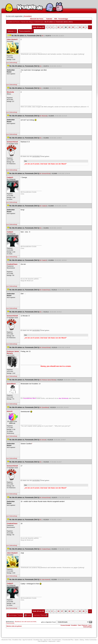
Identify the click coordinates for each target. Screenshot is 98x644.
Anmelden (27, 16)
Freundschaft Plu (68, 640)
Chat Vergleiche (43, 641)
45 (80, 27)
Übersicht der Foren (37, 19)
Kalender (49, 19)
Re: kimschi (43, 440)
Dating (82, 640)
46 (83, 27)
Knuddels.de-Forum (13, 22)
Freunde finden (56, 640)
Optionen (12, 31)
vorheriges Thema (15, 615)
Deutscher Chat (6, 640)
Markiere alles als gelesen (14, 626)
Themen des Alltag (27, 22)
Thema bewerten (26, 31)
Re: (43, 36)
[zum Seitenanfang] (12, 62)
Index (28, 615)
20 (73, 27)
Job (58, 641)
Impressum (52, 641)
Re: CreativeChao (45, 290)
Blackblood (18, 622)
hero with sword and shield (29, 622)
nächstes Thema (41, 615)
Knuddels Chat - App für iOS (42, 640)
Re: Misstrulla (43, 116)
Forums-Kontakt (65, 625)
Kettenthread (39, 22)
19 (69, 27)
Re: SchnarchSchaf (45, 174)
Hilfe (56, 19)
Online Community (91, 640)
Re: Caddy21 (43, 206)
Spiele (77, 640)
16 (58, 27)
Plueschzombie (10, 623)
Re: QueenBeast (44, 407)
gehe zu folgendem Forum (48, 622)
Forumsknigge (63, 19)
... (55, 27)
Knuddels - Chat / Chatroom (79, 625)
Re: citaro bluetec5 (45, 580)
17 (62, 27)
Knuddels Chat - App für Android (22, 640)
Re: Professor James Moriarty (48, 380)
